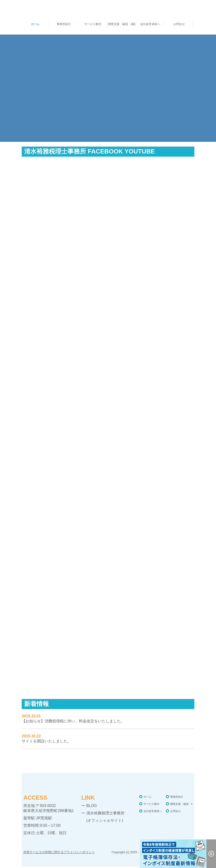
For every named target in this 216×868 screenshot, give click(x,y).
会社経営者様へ (150, 24)
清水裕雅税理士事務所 (105, 813)
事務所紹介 (64, 24)
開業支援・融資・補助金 (122, 24)
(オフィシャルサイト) (102, 820)
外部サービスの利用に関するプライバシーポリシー (59, 852)
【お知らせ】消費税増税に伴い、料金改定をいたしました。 (73, 721)
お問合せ (179, 24)
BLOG (92, 806)
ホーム (35, 24)
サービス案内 (93, 24)
